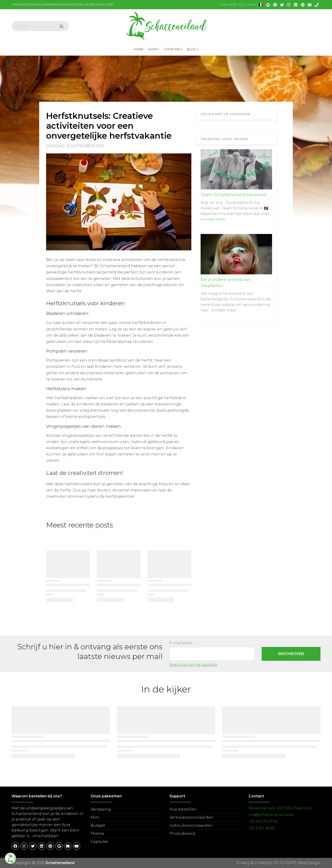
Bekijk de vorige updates (193, 665)
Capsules (99, 842)
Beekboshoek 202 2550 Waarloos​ (280, 808)
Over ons (226, 4)
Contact (250, 4)
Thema (97, 834)
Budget (98, 825)
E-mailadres (181, 643)
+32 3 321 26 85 (262, 828)
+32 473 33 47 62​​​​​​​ (263, 822)
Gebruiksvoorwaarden (191, 825)
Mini (95, 817)
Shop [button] (153, 49)
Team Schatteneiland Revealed (233, 195)
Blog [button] (191, 49)
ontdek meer (213, 219)
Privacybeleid (182, 834)
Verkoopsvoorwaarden (191, 817)
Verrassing (101, 809)
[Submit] (62, 27)
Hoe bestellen (183, 809)
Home (140, 49)
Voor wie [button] (172, 49)
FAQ (239, 4)
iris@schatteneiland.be (271, 815)
